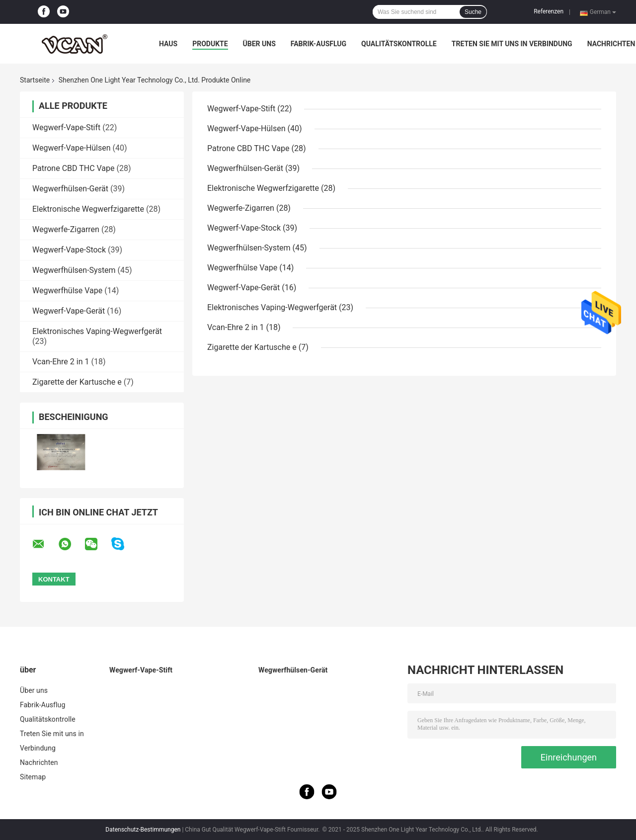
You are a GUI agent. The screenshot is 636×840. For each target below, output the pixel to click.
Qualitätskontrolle (399, 44)
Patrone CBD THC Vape (74, 168)
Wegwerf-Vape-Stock (69, 250)
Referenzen (549, 11)
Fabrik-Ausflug (318, 44)
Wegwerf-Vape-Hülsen (72, 148)
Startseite (35, 80)
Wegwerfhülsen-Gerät (70, 189)
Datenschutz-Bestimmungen (143, 830)
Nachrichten (611, 44)
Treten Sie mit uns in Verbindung (512, 44)
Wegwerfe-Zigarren (66, 229)
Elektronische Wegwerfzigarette (88, 209)
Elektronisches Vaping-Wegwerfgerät (97, 331)
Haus (168, 44)
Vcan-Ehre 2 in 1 (61, 362)
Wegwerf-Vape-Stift (66, 127)
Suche (473, 12)
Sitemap (33, 777)
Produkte (210, 44)
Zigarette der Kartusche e (77, 382)
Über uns (259, 44)
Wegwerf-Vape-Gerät (69, 311)
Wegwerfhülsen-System (74, 270)
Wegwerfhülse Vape (67, 291)
